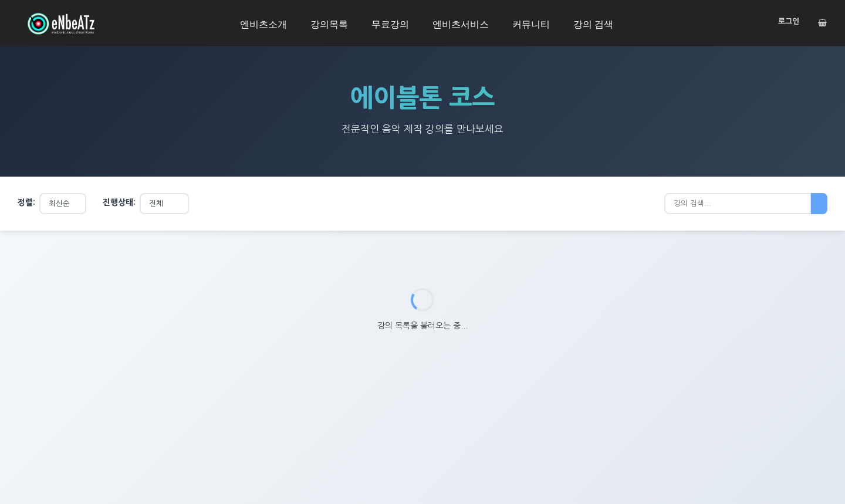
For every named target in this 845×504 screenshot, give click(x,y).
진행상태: (119, 202)
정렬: (26, 202)
